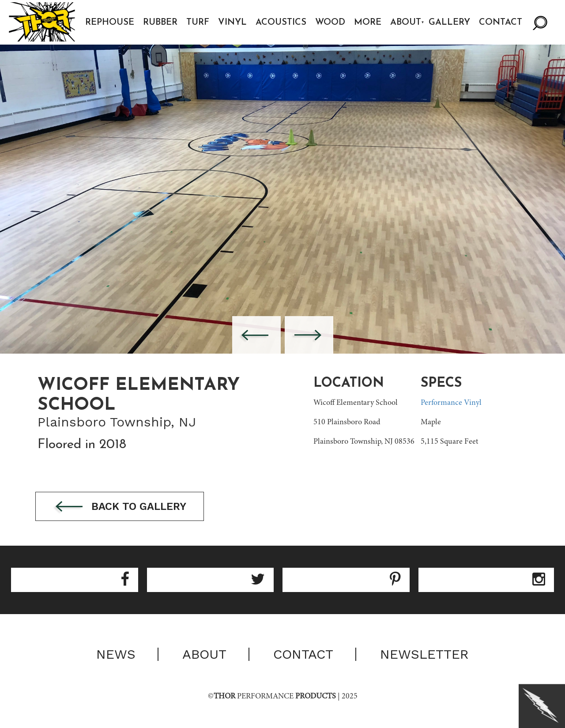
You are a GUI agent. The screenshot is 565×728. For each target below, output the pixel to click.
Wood (331, 23)
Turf (199, 23)
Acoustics (282, 23)
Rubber (161, 23)
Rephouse (111, 23)
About (407, 23)
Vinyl (233, 23)
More (369, 23)
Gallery (450, 23)
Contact (501, 23)
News (116, 655)
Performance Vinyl (451, 403)
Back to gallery (123, 507)
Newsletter (424, 655)
